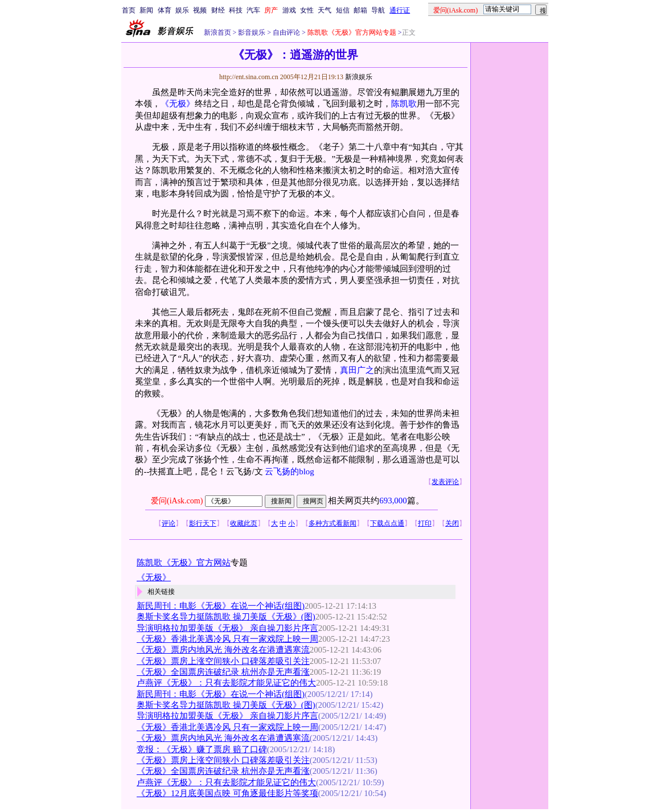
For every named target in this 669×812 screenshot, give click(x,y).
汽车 (253, 10)
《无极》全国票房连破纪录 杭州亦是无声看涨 (223, 672)
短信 (343, 10)
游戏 (289, 10)
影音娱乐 (252, 32)
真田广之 (357, 370)
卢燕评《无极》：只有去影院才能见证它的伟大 (226, 683)
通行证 (400, 10)
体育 (165, 10)
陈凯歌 (404, 104)
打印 (425, 523)
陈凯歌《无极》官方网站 (184, 563)
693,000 (393, 501)
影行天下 (203, 523)
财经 (218, 10)
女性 (307, 10)
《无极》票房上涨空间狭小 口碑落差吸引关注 (223, 661)
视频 (200, 10)
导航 (378, 10)
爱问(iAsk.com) (177, 501)
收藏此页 (244, 523)
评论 (169, 523)
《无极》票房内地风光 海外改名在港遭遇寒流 (223, 650)
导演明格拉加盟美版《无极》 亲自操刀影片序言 (227, 628)
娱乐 (182, 10)
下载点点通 (387, 523)
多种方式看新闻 (333, 523)
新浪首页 (217, 32)
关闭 (452, 523)
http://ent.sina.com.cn (250, 77)
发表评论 (445, 482)
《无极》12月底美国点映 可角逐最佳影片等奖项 (227, 793)
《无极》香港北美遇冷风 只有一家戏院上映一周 (227, 639)
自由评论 (286, 32)
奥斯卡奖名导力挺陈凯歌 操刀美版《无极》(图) (226, 617)
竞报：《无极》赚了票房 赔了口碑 (202, 749)
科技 (236, 10)
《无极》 (178, 104)
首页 (129, 10)
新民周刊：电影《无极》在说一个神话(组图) (221, 606)
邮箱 (360, 10)
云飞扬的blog (289, 471)
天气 (325, 10)
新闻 (146, 10)
